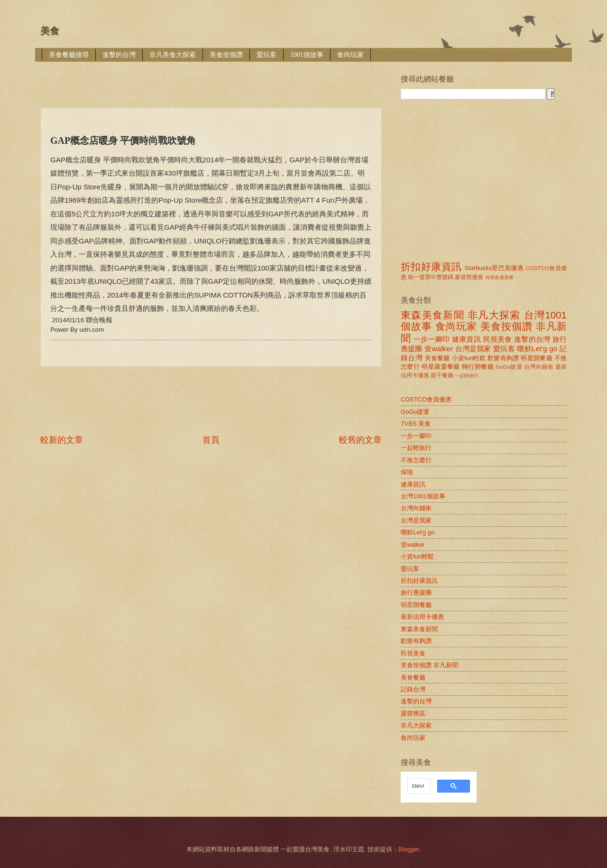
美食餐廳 (437, 358)
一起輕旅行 (467, 376)
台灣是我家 (473, 349)
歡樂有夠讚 (503, 358)
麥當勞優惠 (469, 277)
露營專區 (413, 714)
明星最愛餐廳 (441, 367)
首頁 (211, 440)
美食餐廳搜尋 (69, 55)
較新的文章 (62, 440)
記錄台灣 (413, 689)
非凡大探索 (494, 315)
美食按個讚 (226, 55)
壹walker (439, 349)
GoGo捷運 (509, 367)
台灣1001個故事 (423, 496)
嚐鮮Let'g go (537, 349)
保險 (407, 472)
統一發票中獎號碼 (431, 277)
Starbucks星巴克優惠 (494, 268)
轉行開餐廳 (478, 367)
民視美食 (498, 339)
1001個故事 (307, 55)
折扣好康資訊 (431, 266)
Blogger (409, 849)
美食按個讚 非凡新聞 (429, 665)
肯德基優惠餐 (499, 277)
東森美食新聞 (432, 315)
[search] (418, 786)
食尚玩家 (350, 55)
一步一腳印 (432, 339)
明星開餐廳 (537, 358)
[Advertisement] (213, 78)
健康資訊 (466, 339)
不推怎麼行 (416, 460)
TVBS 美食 (416, 424)
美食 (50, 31)
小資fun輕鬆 (469, 358)
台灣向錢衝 (539, 367)
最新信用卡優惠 (422, 617)
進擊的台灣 (119, 55)
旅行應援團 (416, 593)
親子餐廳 (442, 375)
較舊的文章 (360, 440)
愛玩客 (267, 55)
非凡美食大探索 (173, 55)
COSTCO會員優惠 (426, 399)
